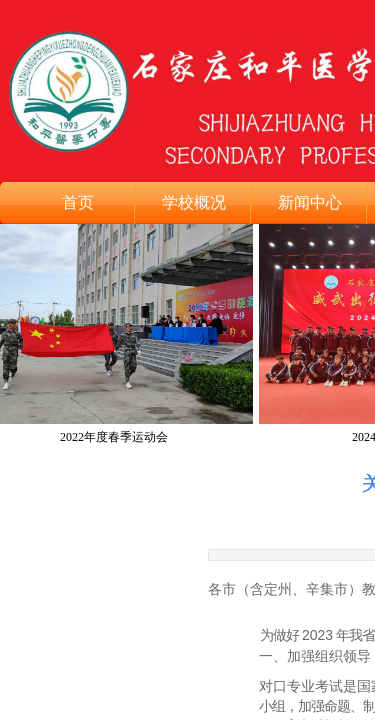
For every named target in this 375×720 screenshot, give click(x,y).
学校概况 (194, 202)
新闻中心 (310, 202)
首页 (78, 202)
